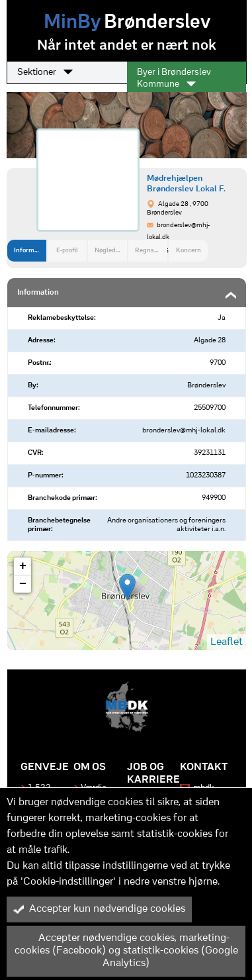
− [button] (23, 584)
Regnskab (150, 251)
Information (30, 251)
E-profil (67, 251)
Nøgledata (110, 251)
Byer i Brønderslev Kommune (174, 78)
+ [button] (23, 566)
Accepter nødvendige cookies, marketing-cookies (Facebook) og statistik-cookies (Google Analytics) (126, 951)
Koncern (189, 251)
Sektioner (45, 72)
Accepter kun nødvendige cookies (99, 909)
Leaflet (227, 642)
